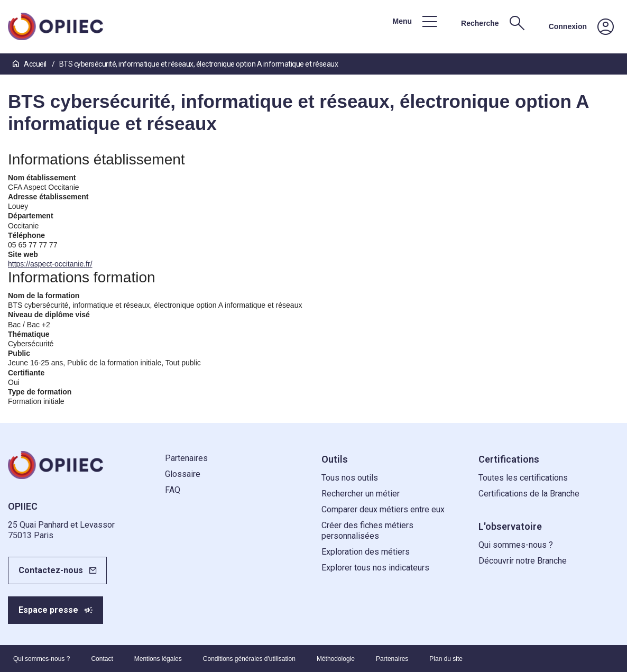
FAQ (173, 490)
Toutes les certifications (523, 478)
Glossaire (183, 474)
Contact (102, 659)
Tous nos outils (350, 478)
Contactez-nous (51, 570)
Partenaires (186, 458)
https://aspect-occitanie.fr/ (50, 264)
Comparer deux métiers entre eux (383, 509)
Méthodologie (336, 659)
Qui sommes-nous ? (516, 545)
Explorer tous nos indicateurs (375, 568)
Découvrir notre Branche (523, 561)
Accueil (30, 64)
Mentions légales (158, 659)
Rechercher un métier (361, 494)
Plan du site (446, 659)
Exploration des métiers (366, 552)
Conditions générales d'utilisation (249, 659)
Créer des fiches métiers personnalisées (367, 531)
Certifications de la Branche (529, 494)
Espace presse (48, 610)
